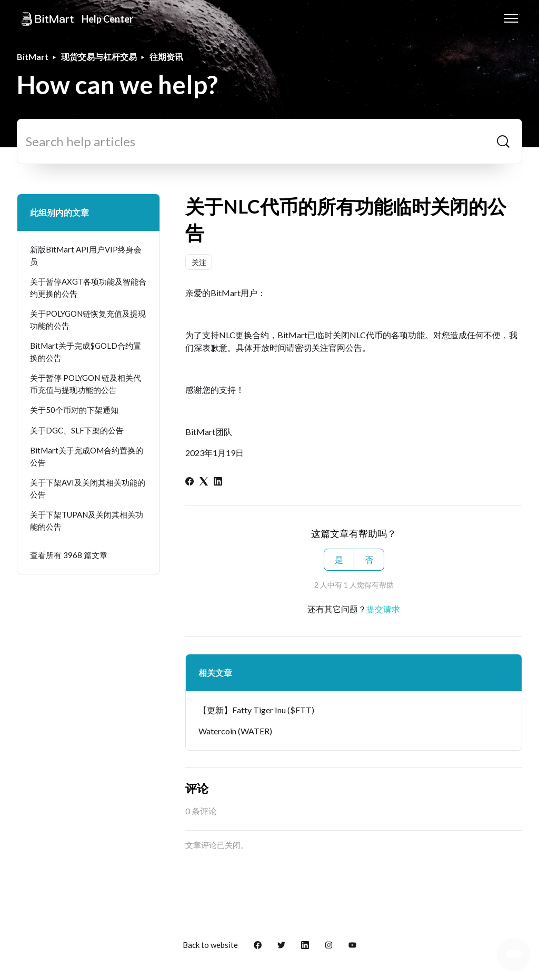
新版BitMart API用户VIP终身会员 (86, 255)
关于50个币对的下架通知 (74, 410)
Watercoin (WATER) (235, 731)
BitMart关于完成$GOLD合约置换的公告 (86, 352)
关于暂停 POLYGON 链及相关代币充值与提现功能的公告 (86, 384)
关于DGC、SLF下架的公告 (77, 430)
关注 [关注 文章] (199, 262)
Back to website (210, 945)
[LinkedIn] (218, 482)
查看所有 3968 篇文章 (69, 555)
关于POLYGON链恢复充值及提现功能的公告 (88, 320)
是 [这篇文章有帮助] (339, 559)
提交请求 (383, 609)
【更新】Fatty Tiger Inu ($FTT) (256, 710)
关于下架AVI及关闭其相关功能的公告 (88, 488)
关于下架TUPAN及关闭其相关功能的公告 (87, 521)
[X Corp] (204, 482)
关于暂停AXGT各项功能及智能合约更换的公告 (88, 287)
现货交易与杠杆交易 (99, 57)
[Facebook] (189, 482)
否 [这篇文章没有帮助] (369, 559)
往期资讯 (166, 57)
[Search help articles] (269, 142)
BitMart (33, 57)
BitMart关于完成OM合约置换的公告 (87, 456)
